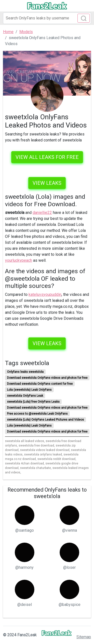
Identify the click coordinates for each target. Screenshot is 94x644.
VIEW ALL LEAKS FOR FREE (47, 157)
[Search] (47, 18)
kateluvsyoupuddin (45, 294)
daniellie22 (42, 213)
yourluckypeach (19, 260)
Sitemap (84, 637)
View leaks (47, 183)
